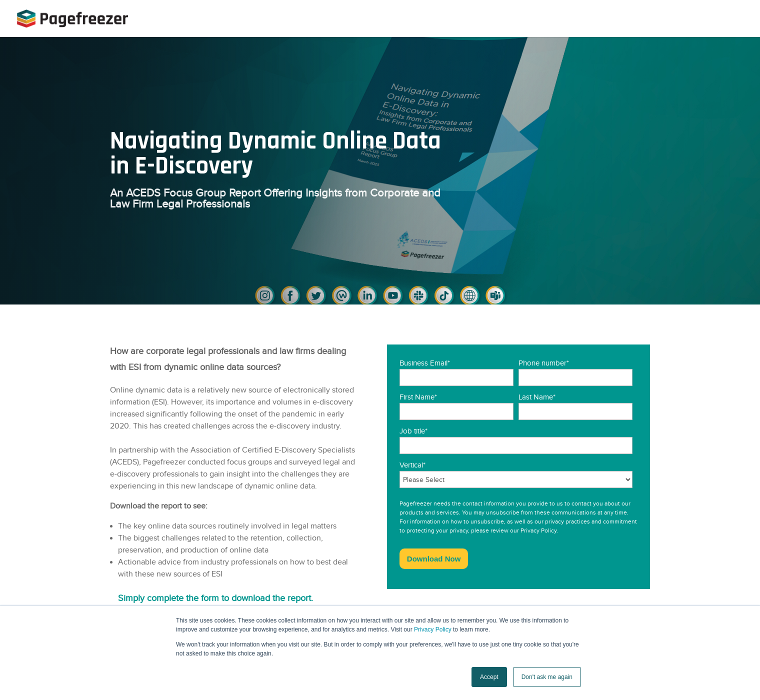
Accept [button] (489, 677)
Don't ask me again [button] (547, 677)
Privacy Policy (433, 629)
